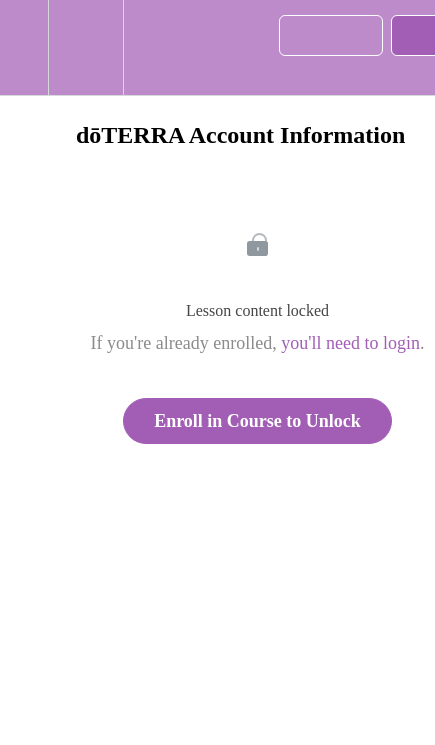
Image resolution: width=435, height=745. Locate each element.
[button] (24, 47)
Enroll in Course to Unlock (257, 421)
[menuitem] (85, 47)
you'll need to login (350, 343)
